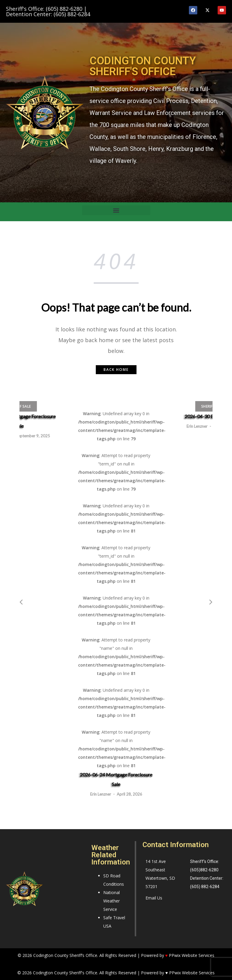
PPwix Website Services (192, 973)
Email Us (154, 898)
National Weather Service (112, 901)
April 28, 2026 (129, 794)
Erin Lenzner (101, 794)
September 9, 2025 (33, 436)
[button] (116, 210)
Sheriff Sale (19, 406)
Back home (116, 370)
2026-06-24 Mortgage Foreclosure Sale (116, 779)
